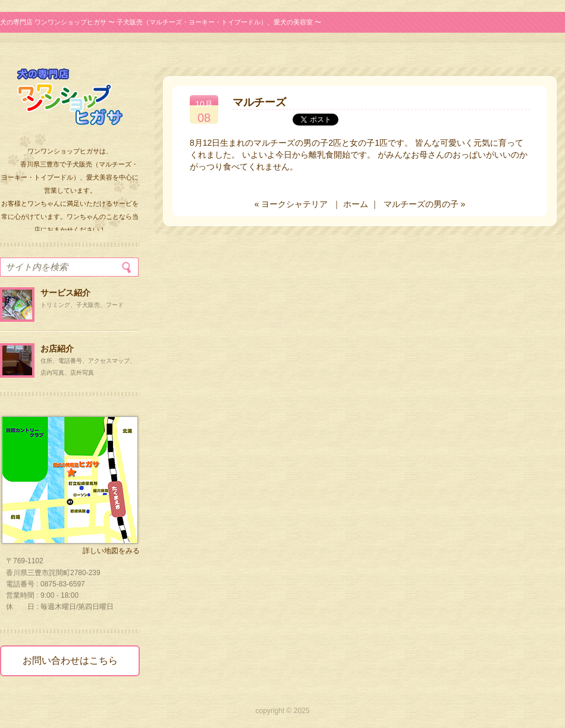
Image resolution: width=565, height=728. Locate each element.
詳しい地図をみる (111, 551)
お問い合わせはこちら (70, 660)
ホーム (356, 204)
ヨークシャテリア (294, 204)
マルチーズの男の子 (421, 204)
